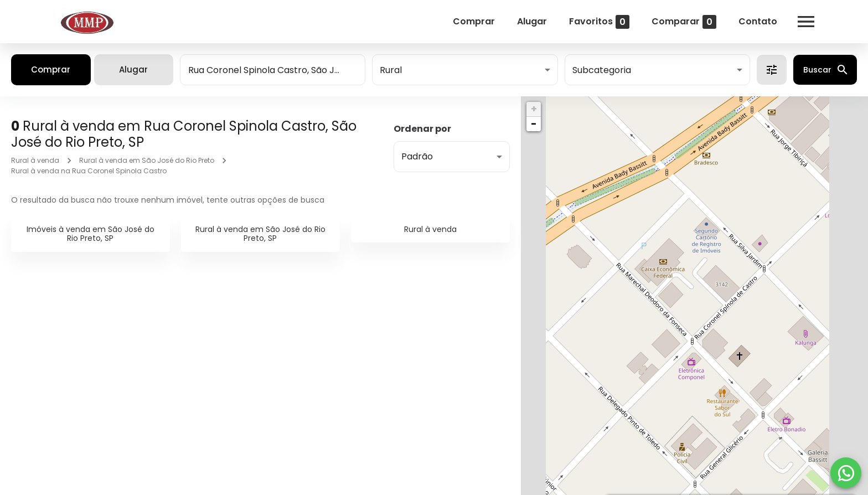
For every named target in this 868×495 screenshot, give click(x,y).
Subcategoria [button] (602, 70)
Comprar (474, 21)
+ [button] (534, 109)
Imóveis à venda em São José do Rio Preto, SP (91, 234)
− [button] (534, 124)
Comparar (684, 22)
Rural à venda (35, 160)
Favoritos (599, 22)
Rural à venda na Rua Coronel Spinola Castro (89, 171)
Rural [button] (391, 70)
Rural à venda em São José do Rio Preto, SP (260, 234)
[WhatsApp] (846, 473)
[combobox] (273, 70)
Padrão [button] (417, 156)
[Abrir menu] (806, 22)
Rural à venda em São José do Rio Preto (147, 160)
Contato (758, 21)
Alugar (532, 21)
